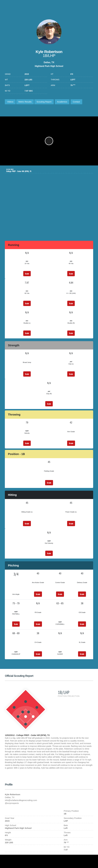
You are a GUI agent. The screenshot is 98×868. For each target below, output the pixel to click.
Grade (71, 443)
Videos (10, 102)
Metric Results (25, 102)
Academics (62, 102)
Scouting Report (44, 102)
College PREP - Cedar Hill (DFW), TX (47, 170)
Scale (27, 274)
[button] (49, 141)
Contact (76, 102)
